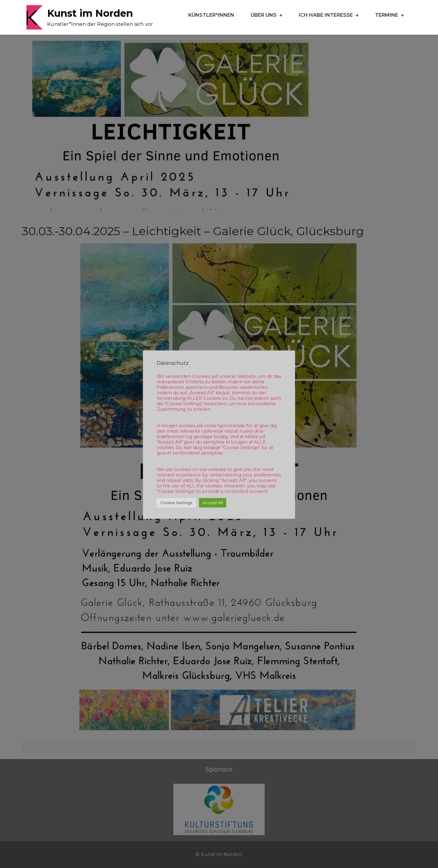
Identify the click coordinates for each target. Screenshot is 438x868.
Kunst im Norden (90, 13)
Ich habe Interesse (326, 15)
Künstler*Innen (211, 15)
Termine (387, 15)
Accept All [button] (213, 503)
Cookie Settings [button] (176, 503)
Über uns (264, 15)
